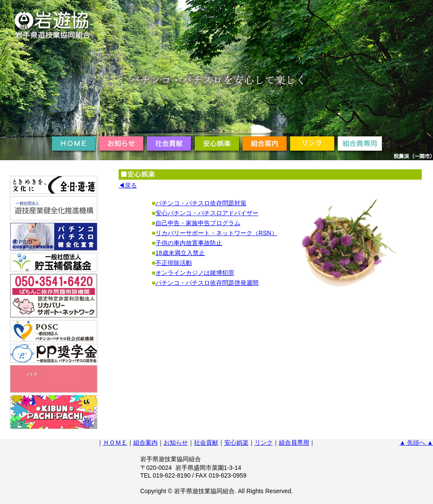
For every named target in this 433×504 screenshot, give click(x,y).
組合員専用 (294, 443)
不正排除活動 (174, 263)
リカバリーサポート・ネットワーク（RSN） (216, 233)
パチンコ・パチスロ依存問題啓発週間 (207, 283)
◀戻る (128, 185)
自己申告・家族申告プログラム (198, 223)
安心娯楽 (236, 443)
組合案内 (145, 443)
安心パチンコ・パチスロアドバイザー (207, 213)
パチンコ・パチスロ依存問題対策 (201, 203)
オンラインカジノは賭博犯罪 (195, 273)
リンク (264, 443)
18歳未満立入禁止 (180, 253)
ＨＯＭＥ (115, 443)
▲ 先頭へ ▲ (417, 443)
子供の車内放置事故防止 (189, 243)
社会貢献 (206, 443)
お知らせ (176, 443)
